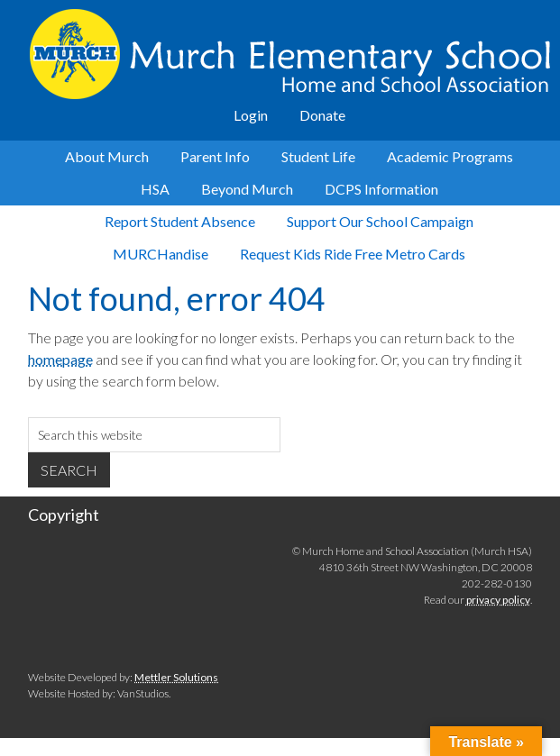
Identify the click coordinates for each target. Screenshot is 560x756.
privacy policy (498, 600)
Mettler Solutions (176, 677)
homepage (60, 359)
